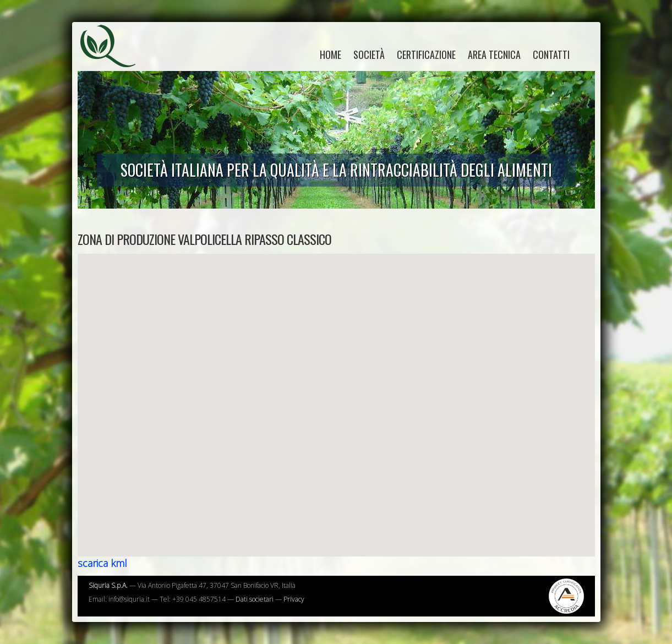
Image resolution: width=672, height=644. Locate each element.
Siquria (113, 58)
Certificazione (426, 54)
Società (369, 54)
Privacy (294, 599)
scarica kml (102, 563)
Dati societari (255, 599)
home (330, 54)
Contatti (551, 54)
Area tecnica (494, 54)
